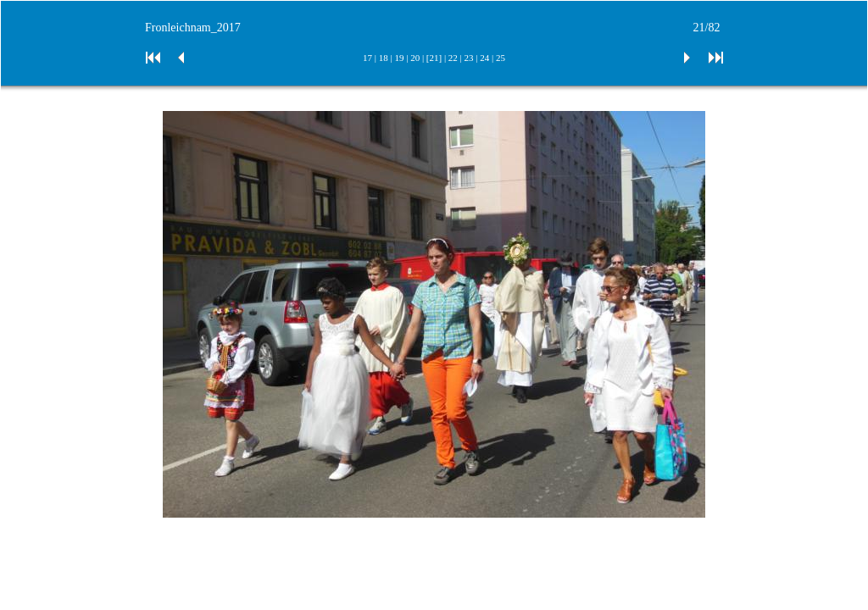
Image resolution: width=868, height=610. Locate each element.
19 (399, 58)
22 (453, 58)
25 (501, 58)
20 (415, 58)
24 (484, 58)
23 (469, 58)
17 (367, 58)
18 (384, 58)
